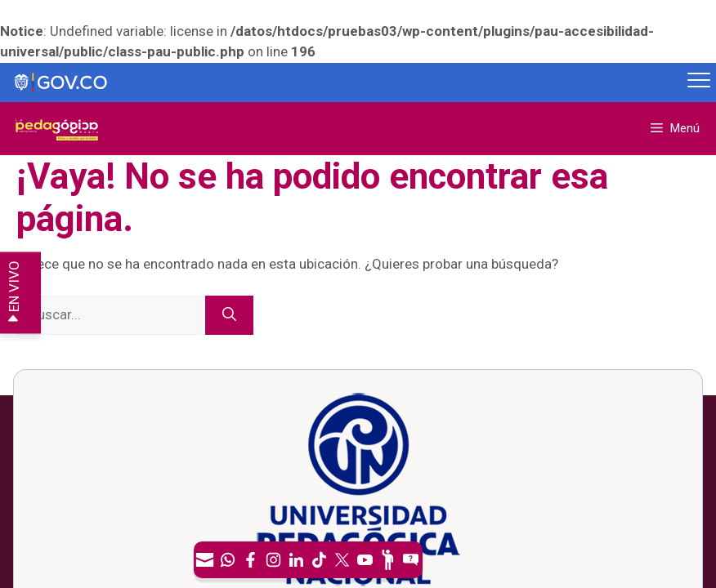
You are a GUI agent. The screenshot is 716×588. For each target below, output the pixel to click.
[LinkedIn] (297, 560)
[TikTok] (320, 560)
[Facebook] (251, 560)
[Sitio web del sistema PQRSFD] (411, 560)
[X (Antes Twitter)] (342, 560)
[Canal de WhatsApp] (228, 560)
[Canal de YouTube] (365, 560)
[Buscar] (229, 315)
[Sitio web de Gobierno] (341, 83)
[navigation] (308, 560)
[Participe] (388, 560)
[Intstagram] (274, 560)
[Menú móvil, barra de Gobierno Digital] (699, 82)
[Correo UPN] (205, 560)
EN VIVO (14, 293)
